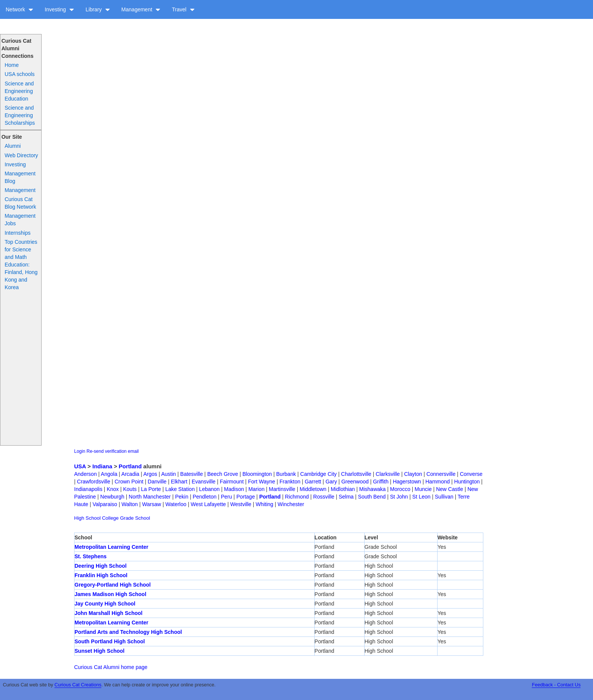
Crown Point (129, 482)
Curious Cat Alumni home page (111, 667)
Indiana (102, 466)
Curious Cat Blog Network (20, 203)
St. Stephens (91, 556)
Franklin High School (101, 575)
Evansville (204, 482)
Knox (113, 489)
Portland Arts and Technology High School (128, 632)
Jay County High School (105, 604)
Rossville (324, 497)
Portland (130, 466)
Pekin (182, 497)
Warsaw (152, 504)
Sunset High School (99, 651)
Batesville (192, 474)
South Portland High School (110, 641)
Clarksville (388, 474)
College (110, 518)
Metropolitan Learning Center (111, 547)
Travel (183, 9)
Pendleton (204, 497)
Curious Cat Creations (78, 685)
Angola (109, 474)
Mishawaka (373, 489)
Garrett (313, 482)
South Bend (372, 497)
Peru (227, 497)
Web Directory (21, 155)
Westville (241, 504)
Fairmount (232, 482)
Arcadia (130, 474)
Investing (59, 9)
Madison (234, 489)
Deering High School (101, 566)
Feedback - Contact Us (556, 685)
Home (12, 65)
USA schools (19, 74)
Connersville (441, 474)
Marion (257, 489)
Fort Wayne (262, 482)
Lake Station (180, 489)
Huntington (467, 482)
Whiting (265, 504)
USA (80, 466)
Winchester (291, 504)
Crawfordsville (94, 482)
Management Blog (20, 177)
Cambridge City (318, 474)
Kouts (130, 489)
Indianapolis (88, 489)
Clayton (413, 474)
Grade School (135, 518)
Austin (168, 474)
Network (19, 9)
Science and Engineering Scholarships (20, 115)
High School (87, 518)
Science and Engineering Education (19, 91)
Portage (246, 497)
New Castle (450, 489)
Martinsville (282, 489)
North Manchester (150, 497)
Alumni (13, 146)
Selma (346, 497)
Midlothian (343, 489)
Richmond (297, 497)
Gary (331, 482)
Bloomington (257, 474)
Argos (150, 474)
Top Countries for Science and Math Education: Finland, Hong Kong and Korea (21, 265)
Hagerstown (407, 482)
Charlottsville (356, 474)
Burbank (286, 474)
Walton (130, 504)
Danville (157, 482)
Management (141, 9)
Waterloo (176, 504)
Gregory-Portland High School (113, 585)
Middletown (313, 489)
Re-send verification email (113, 451)
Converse (471, 474)
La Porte (151, 489)
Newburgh (112, 497)
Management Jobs (20, 220)
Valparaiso (105, 504)
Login (80, 451)
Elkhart (179, 482)
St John (399, 497)
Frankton (290, 482)
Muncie (423, 489)
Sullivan (444, 497)
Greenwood (355, 482)
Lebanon (209, 489)
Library (98, 9)
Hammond (438, 482)
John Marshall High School (109, 613)
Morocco (400, 489)
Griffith (381, 482)
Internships (17, 233)
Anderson (85, 474)
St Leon (421, 497)
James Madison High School (110, 594)
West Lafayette (208, 504)
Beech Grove (223, 474)
